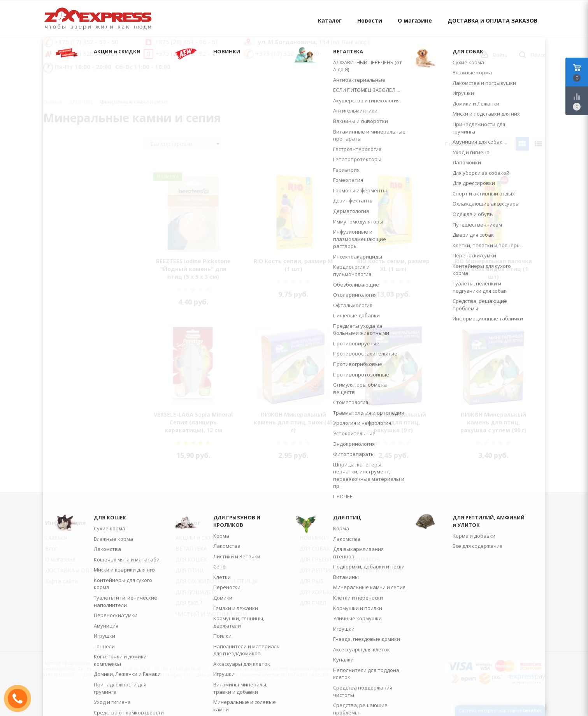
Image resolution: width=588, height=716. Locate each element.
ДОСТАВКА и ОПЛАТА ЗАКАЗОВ (492, 20)
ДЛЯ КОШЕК (191, 559)
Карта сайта (61, 581)
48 (501, 144)
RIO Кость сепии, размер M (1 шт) (293, 265)
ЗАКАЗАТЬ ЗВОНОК (21, 698)
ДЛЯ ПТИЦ (190, 570)
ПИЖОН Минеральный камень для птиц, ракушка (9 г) (393, 422)
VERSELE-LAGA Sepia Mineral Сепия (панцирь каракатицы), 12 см (193, 422)
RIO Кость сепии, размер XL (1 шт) (393, 265)
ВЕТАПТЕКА (191, 548)
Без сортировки (185, 144)
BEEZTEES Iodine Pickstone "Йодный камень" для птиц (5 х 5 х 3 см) (193, 269)
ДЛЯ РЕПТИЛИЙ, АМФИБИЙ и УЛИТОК (351, 570)
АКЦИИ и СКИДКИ (200, 537)
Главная (53, 102)
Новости (370, 20)
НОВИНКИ (314, 537)
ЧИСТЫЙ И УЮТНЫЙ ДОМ (211, 614)
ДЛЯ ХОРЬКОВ (319, 592)
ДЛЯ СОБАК (315, 548)
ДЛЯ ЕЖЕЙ (189, 603)
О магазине (415, 20)
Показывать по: (466, 144)
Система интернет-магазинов (500, 710)
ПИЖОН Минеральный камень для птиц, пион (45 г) (293, 422)
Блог (51, 548)
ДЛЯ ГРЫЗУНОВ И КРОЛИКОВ (340, 559)
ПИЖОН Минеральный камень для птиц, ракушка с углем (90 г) (493, 422)
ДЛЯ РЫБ (312, 581)
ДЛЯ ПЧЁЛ (313, 603)
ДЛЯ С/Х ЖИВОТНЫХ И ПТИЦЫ (217, 581)
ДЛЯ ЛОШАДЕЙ (196, 592)
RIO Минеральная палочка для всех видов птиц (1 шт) (493, 269)
